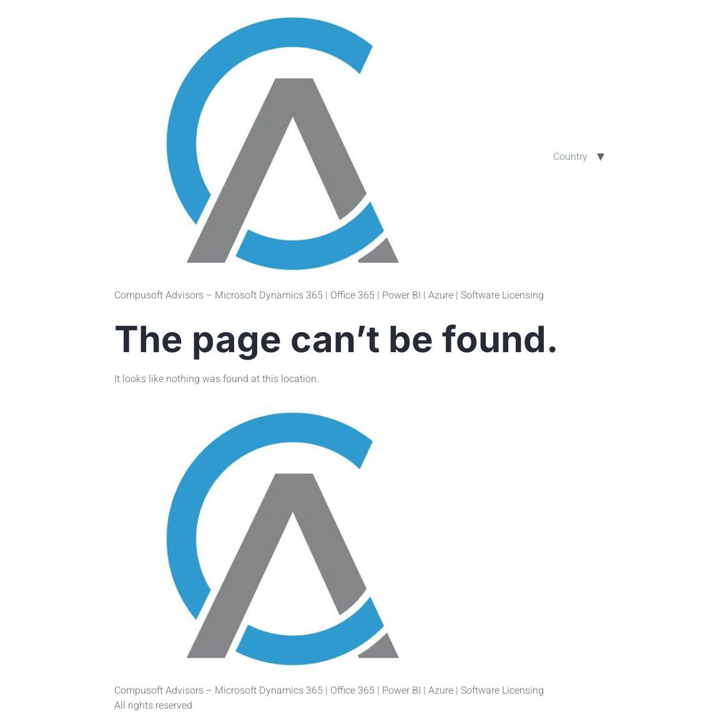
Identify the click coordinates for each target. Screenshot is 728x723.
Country (570, 157)
